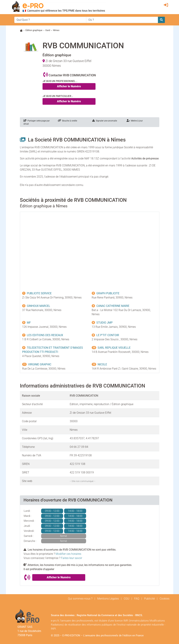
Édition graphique (34, 30)
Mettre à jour (135, 121)
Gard (48, 30)
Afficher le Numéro (69, 86)
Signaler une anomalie (105, 121)
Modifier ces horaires (68, 554)
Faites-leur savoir (72, 558)
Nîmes (56, 30)
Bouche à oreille (67, 121)
